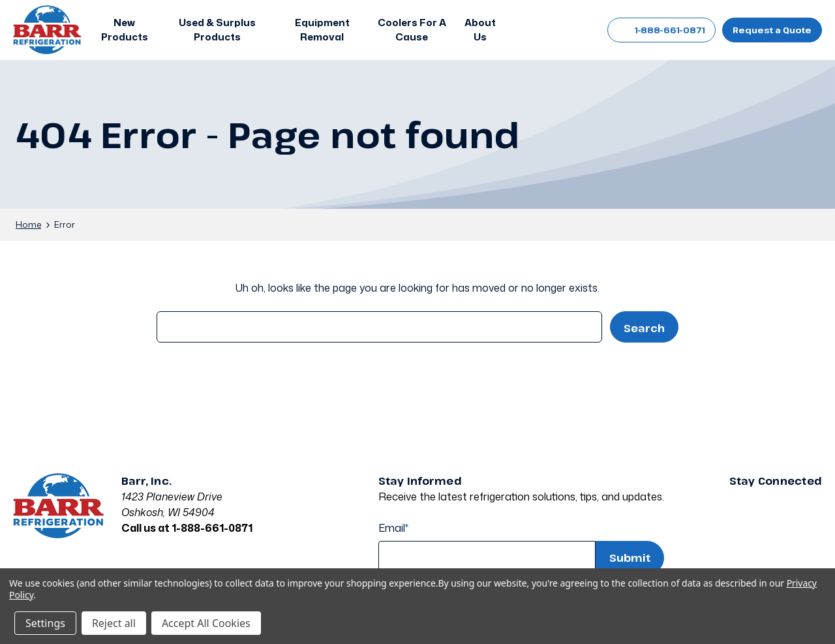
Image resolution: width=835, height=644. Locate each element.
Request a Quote (772, 30)
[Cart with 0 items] (583, 30)
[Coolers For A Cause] (412, 30)
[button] (128, 30)
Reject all (114, 623)
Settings (45, 623)
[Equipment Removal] (322, 30)
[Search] (524, 30)
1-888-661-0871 (661, 30)
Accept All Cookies (206, 623)
